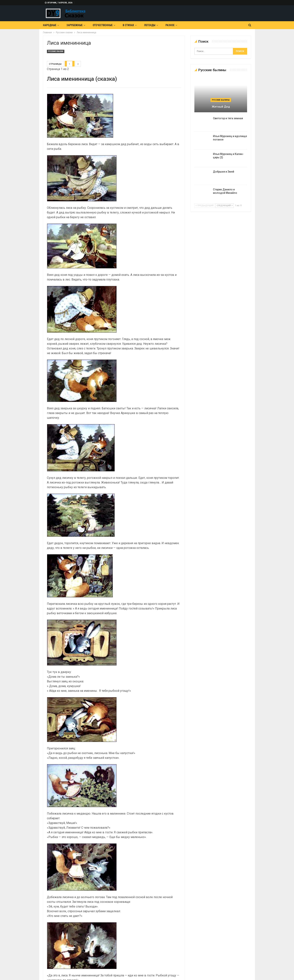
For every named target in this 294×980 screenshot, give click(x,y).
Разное (170, 25)
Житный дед (221, 107)
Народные (50, 25)
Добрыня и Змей (224, 172)
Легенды (150, 25)
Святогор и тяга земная (228, 118)
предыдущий (205, 206)
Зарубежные (74, 25)
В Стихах (128, 25)
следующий (225, 206)
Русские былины (221, 100)
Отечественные (103, 25)
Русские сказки (56, 51)
